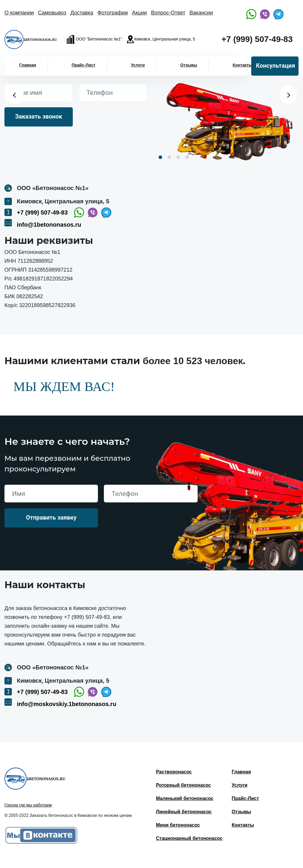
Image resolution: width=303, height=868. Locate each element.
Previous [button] (15, 95)
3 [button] (178, 157)
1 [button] (160, 157)
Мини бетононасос (178, 825)
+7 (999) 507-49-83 (257, 39)
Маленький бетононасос (185, 798)
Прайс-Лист (84, 65)
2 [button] (169, 157)
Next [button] (288, 95)
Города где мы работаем (28, 805)
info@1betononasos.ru (49, 225)
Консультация (275, 66)
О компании (19, 13)
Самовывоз (52, 13)
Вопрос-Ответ (168, 13)
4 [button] (187, 157)
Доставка (82, 13)
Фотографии (113, 13)
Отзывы (189, 65)
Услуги (138, 65)
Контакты (242, 65)
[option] (227, 118)
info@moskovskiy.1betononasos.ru (67, 704)
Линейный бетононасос (184, 812)
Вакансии (201, 13)
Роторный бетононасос (183, 785)
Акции (139, 13)
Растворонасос (174, 772)
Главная (28, 65)
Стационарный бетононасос (189, 838)
